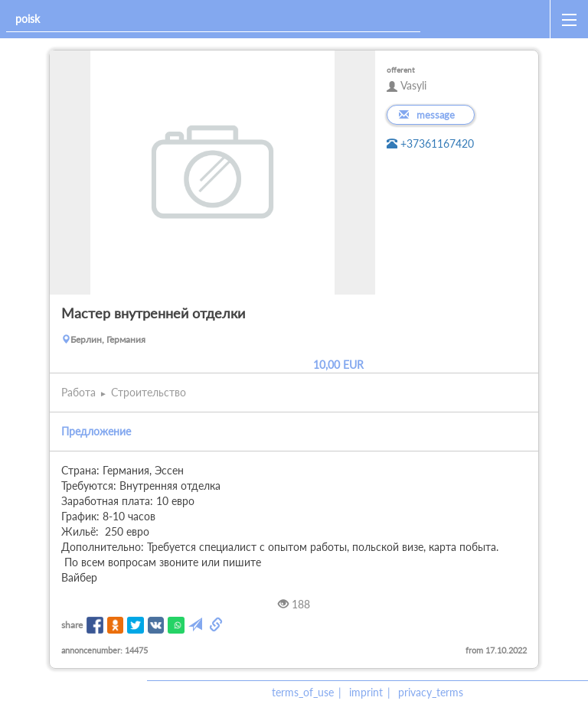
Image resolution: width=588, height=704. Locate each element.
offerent (401, 70)
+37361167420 (430, 143)
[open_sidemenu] (569, 19)
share (72, 625)
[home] (488, 19)
